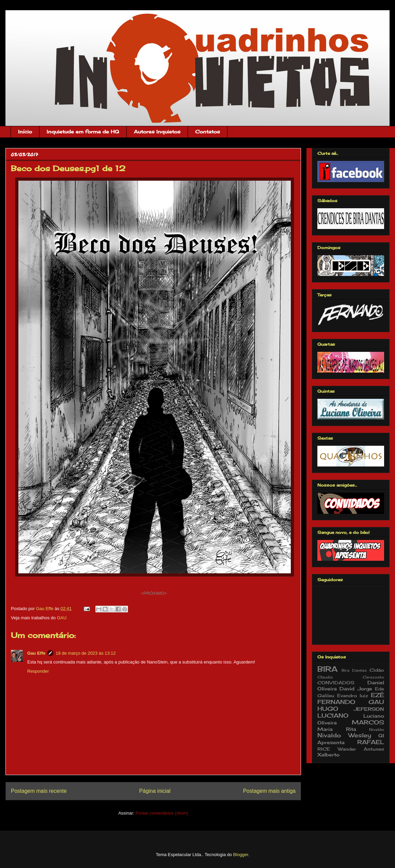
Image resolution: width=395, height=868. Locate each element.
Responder (38, 671)
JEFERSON (369, 709)
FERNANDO (336, 702)
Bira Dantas (354, 670)
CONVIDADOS (336, 683)
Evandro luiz (353, 696)
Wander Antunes (361, 749)
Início (25, 132)
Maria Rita (337, 729)
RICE (324, 749)
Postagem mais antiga (269, 791)
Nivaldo (377, 730)
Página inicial (155, 791)
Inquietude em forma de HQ (83, 132)
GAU (62, 618)
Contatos (208, 132)
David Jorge (356, 689)
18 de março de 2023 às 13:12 (85, 653)
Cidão (377, 670)
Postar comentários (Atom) (162, 813)
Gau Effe (36, 653)
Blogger (241, 855)
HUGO (328, 709)
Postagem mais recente (39, 791)
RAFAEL (371, 742)
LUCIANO (333, 716)
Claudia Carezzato (351, 677)
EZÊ (377, 695)
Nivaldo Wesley (344, 735)
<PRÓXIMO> (154, 593)
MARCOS (368, 722)
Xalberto (328, 755)
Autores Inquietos (157, 132)
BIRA (327, 669)
